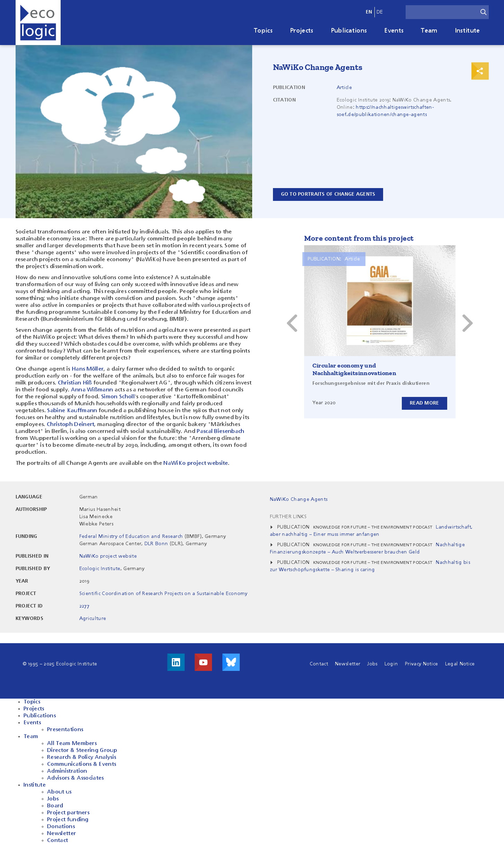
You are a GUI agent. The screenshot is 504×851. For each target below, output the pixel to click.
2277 (84, 606)
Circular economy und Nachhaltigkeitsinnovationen (355, 369)
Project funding (68, 820)
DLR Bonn (156, 544)
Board (55, 806)
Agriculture (93, 619)
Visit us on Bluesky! (231, 662)
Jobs (372, 664)
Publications (349, 31)
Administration (67, 771)
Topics (263, 31)
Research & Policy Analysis (82, 757)
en (369, 12)
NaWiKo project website (196, 463)
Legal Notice (460, 664)
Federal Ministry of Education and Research (131, 537)
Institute (467, 31)
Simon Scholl (118, 397)
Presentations (65, 730)
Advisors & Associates (76, 778)
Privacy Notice (421, 664)
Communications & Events (82, 764)
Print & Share (480, 71)
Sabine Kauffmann (72, 411)
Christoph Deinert (70, 425)
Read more (425, 403)
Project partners (68, 813)
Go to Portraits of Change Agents (328, 194)
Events (394, 31)
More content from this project (359, 238)
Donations (61, 827)
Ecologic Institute (100, 569)
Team (429, 31)
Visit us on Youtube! (203, 662)
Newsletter (348, 664)
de (380, 12)
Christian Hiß (75, 383)
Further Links (288, 517)
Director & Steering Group (82, 751)
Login (391, 664)
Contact (319, 664)
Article (344, 88)
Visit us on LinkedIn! (176, 662)
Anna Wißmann (92, 390)
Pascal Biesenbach (220, 432)
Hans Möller (88, 369)
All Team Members (72, 744)
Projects (302, 31)
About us (59, 792)
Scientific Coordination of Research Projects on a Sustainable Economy (163, 594)
